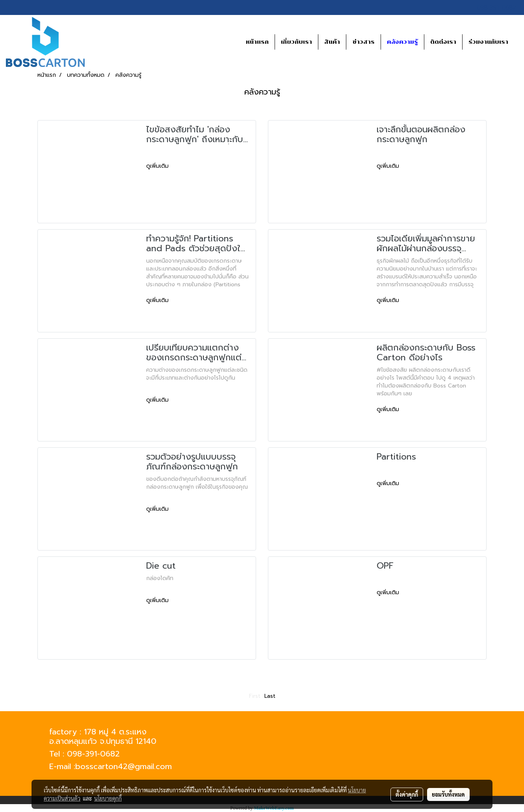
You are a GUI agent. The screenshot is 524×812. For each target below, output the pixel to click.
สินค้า (332, 42)
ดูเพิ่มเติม (158, 166)
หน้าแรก (257, 42)
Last (270, 696)
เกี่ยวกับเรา (296, 42)
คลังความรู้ (402, 42)
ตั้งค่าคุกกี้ (407, 794)
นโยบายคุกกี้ (108, 798)
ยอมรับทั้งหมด (448, 794)
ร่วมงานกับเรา (488, 42)
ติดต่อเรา (443, 42)
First (255, 696)
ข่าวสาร (363, 42)
